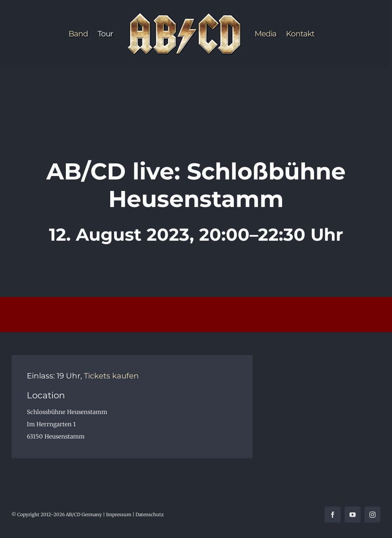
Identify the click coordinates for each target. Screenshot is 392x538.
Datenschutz (150, 514)
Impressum (119, 514)
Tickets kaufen (111, 376)
